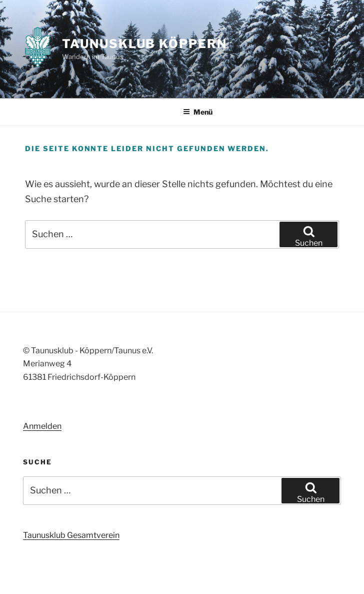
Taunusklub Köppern (144, 44)
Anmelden (42, 426)
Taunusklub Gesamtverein (71, 535)
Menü (198, 112)
